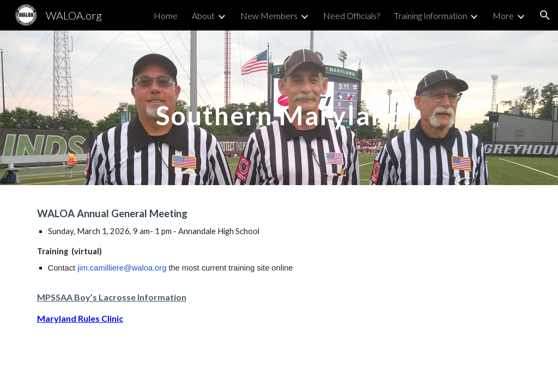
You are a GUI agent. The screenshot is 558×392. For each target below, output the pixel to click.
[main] (279, 108)
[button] (545, 15)
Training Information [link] (430, 16)
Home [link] (166, 16)
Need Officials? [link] (351, 16)
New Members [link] (269, 16)
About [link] (203, 16)
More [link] (503, 16)
